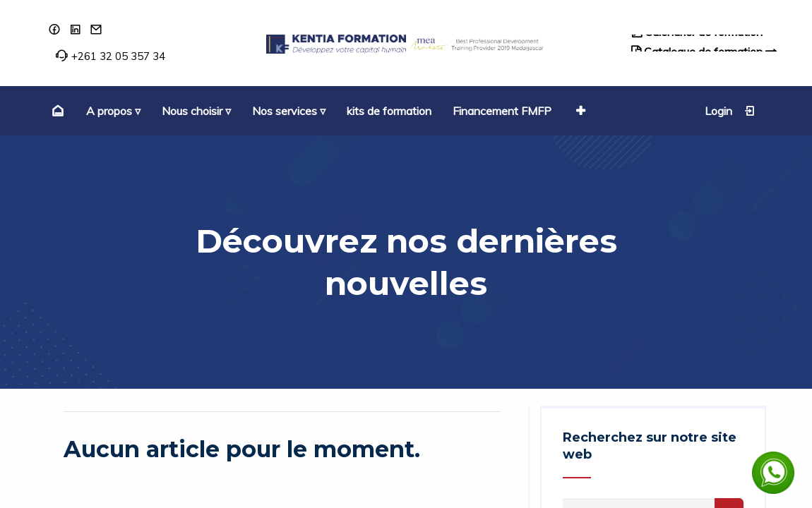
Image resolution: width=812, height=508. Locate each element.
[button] (579, 111)
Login (730, 111)
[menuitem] (56, 111)
